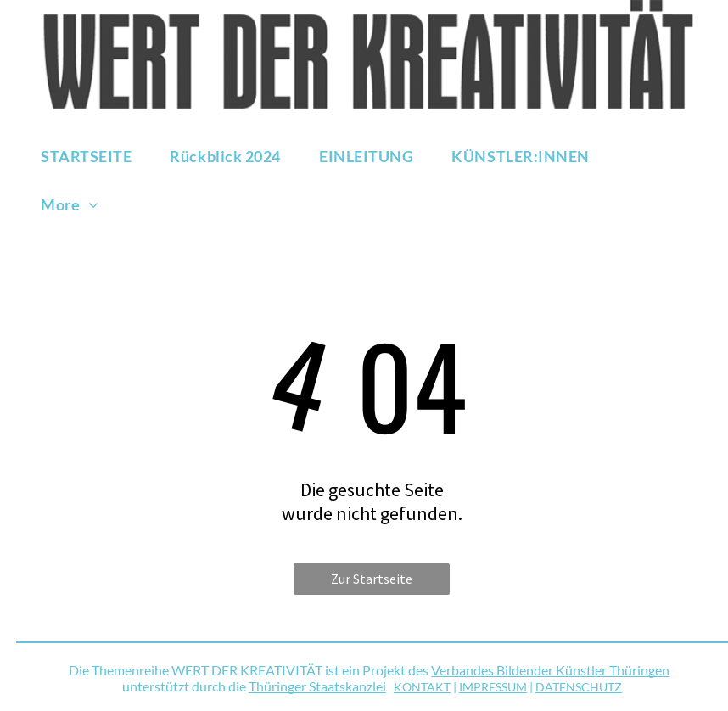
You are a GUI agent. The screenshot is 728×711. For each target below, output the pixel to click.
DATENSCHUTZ (579, 687)
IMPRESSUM (493, 687)
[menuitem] (92, 156)
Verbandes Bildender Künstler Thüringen (550, 670)
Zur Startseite (372, 579)
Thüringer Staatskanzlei (317, 686)
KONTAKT (422, 687)
